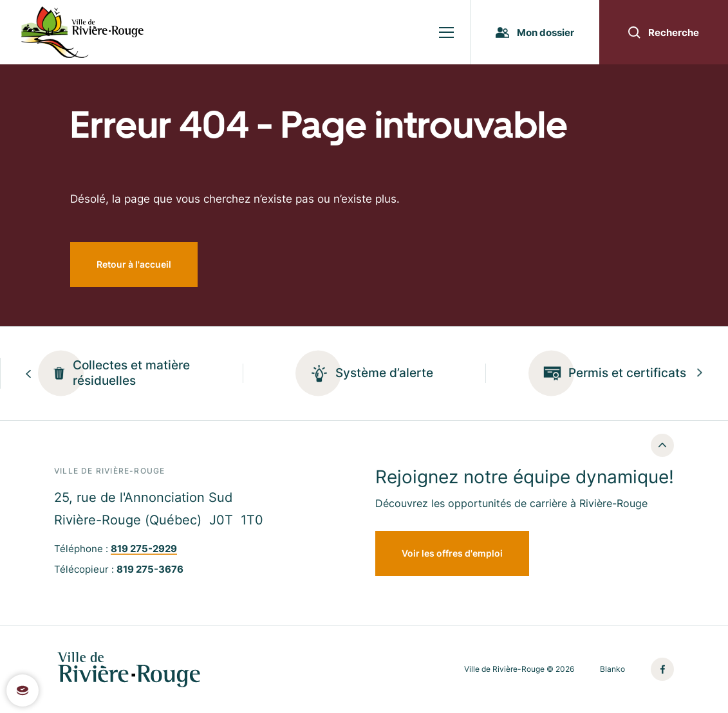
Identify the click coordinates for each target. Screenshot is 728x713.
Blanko (612, 669)
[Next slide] (700, 374)
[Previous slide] (28, 374)
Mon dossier (535, 32)
